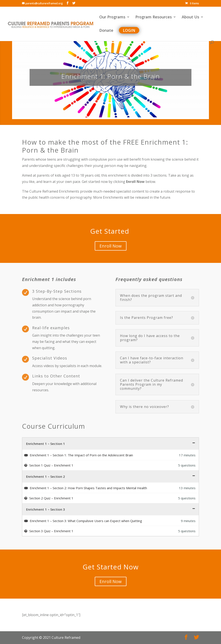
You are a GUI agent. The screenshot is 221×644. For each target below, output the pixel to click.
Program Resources (154, 17)
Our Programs (112, 17)
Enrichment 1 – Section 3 (46, 509)
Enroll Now (111, 246)
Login (129, 30)
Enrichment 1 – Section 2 (46, 476)
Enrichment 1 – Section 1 (46, 444)
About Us (190, 17)
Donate (106, 31)
